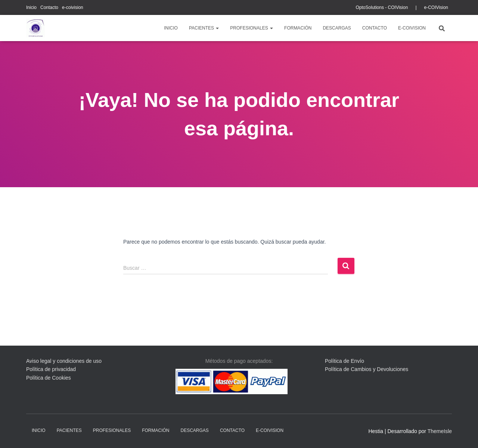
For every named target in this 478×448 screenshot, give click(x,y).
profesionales (252, 28)
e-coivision (73, 7)
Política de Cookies (49, 378)
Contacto (49, 7)
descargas (337, 28)
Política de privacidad (51, 369)
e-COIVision (436, 7)
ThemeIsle (440, 431)
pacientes (204, 28)
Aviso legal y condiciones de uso (64, 361)
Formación (298, 28)
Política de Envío (344, 361)
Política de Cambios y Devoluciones (367, 369)
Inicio (31, 7)
